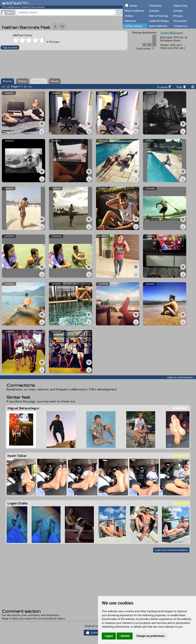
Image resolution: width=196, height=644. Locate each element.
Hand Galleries (158, 26)
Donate (178, 11)
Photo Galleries (134, 11)
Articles (154, 11)
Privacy (178, 16)
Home (133, 6)
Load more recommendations (171, 550)
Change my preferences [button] (150, 636)
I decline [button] (125, 636)
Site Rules (155, 6)
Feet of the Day (158, 16)
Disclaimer (180, 21)
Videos (129, 16)
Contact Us (180, 26)
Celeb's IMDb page (172, 33)
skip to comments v (181, 377)
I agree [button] (109, 636)
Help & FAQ (180, 6)
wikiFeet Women (133, 26)
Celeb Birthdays (159, 21)
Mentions (130, 21)
